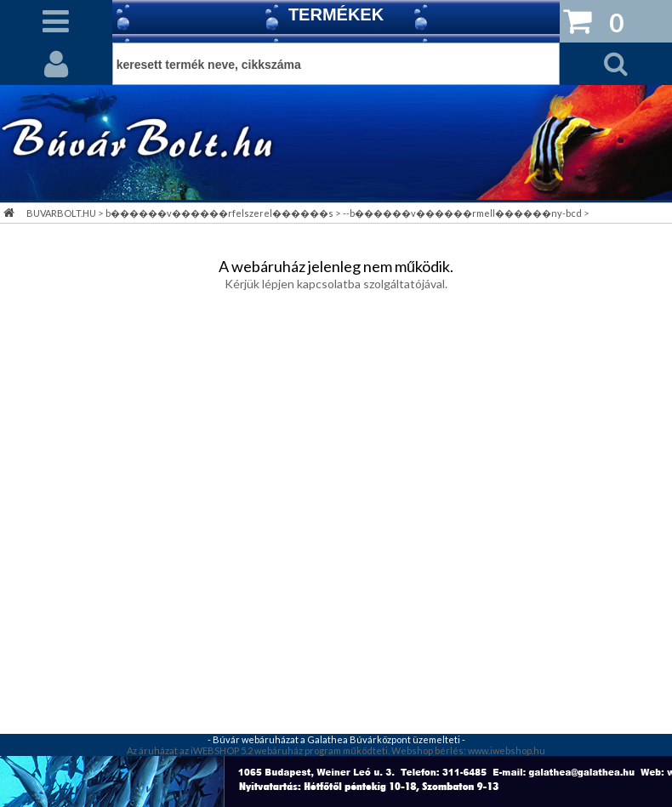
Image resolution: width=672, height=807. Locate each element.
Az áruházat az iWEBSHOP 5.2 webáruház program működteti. (259, 750)
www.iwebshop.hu (507, 750)
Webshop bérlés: (430, 750)
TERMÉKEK (336, 14)
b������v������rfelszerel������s (219, 213)
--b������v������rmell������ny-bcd (462, 213)
